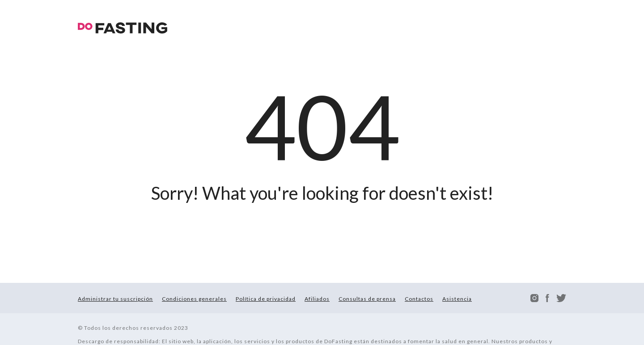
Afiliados (317, 299)
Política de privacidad (266, 299)
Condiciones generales (194, 299)
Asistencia (457, 299)
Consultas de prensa (367, 299)
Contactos (419, 299)
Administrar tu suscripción (115, 299)
